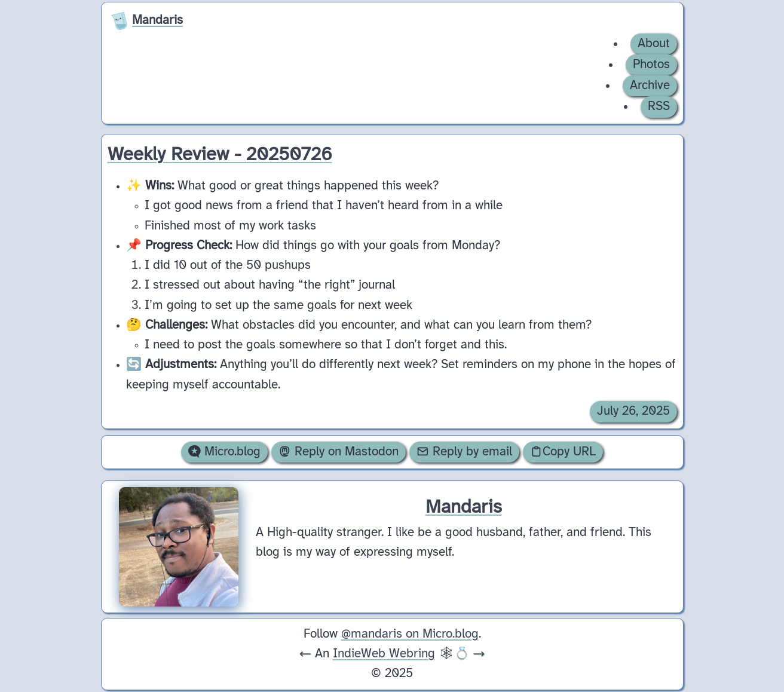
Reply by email (464, 452)
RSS (659, 106)
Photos (651, 65)
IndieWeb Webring (384, 654)
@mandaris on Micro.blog (410, 634)
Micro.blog (224, 452)
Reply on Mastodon (339, 452)
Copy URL (563, 452)
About (654, 44)
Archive (650, 85)
